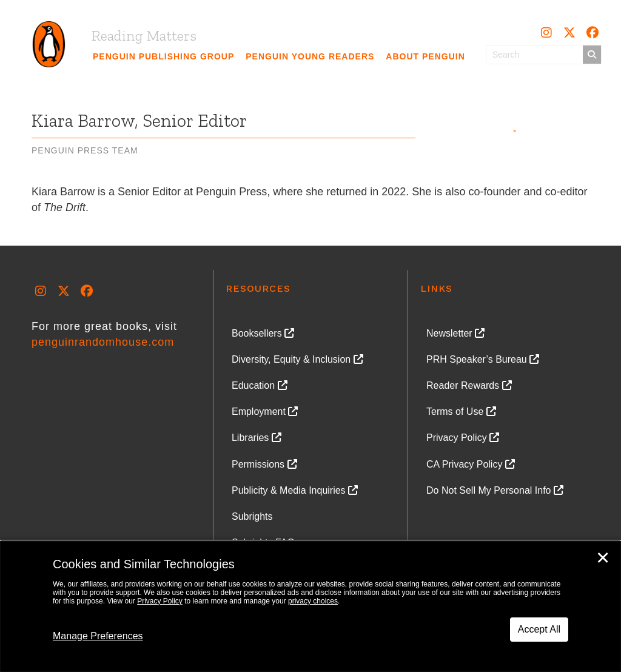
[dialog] (310, 606)
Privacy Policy (160, 601)
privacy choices (313, 601)
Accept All (539, 629)
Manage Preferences (98, 636)
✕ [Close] (603, 558)
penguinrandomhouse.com (103, 342)
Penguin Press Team (85, 150)
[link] (164, 56)
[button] (546, 33)
